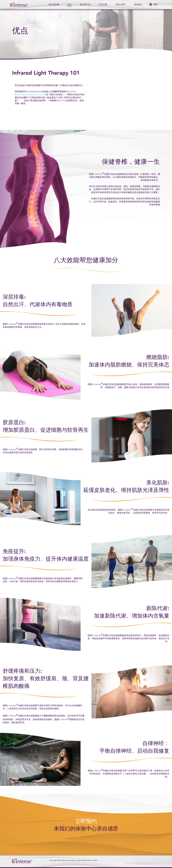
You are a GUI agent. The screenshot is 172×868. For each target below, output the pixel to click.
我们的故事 (54, 5)
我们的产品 (85, 5)
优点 (69, 5)
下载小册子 (121, 5)
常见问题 (103, 5)
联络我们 (138, 5)
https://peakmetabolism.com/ (30, 95)
